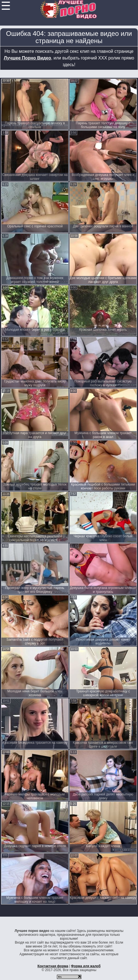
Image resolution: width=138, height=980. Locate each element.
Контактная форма (53, 966)
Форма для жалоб (86, 966)
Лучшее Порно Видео (27, 58)
